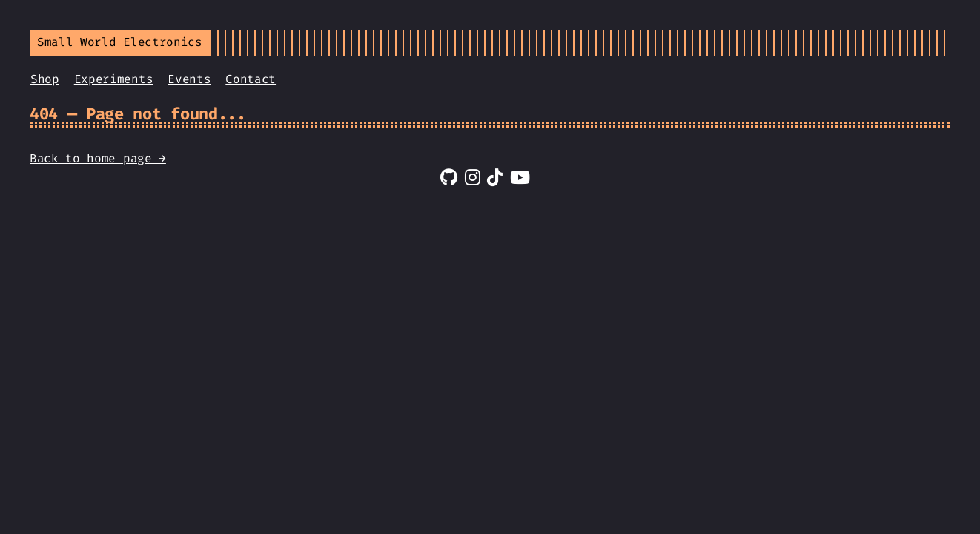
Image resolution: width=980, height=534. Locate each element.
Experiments (113, 79)
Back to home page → (98, 158)
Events (189, 79)
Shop (45, 79)
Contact (251, 79)
